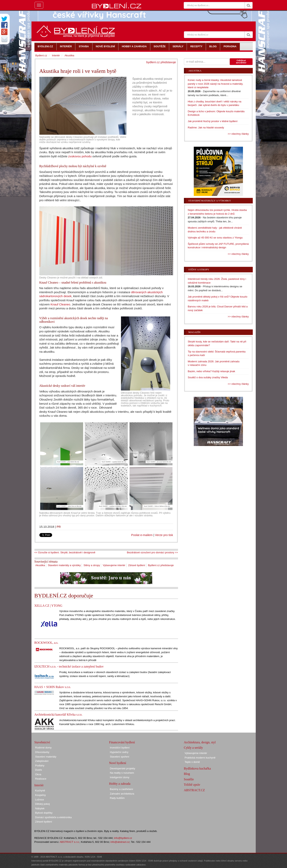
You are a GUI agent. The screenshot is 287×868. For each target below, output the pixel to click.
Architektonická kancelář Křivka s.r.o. (58, 715)
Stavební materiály (46, 757)
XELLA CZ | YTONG (48, 606)
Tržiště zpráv (192, 785)
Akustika (40, 565)
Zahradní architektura (122, 794)
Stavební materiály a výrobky (64, 565)
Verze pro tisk (164, 535)
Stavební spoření (120, 757)
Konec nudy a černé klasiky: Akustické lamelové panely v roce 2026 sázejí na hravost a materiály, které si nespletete (216, 84)
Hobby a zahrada (120, 784)
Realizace (41, 779)
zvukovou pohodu (80, 156)
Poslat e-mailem (142, 535)
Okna (38, 774)
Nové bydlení (118, 763)
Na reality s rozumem (122, 773)
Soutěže (189, 779)
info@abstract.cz (120, 842)
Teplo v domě (192, 762)
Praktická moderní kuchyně (200, 758)
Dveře (39, 770)
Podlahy (40, 766)
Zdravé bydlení (137, 565)
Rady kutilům (117, 798)
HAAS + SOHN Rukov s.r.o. (53, 687)
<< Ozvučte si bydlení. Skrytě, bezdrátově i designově (65, 552)
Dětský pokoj (42, 804)
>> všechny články (238, 134)
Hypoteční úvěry (119, 752)
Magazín (194, 332)
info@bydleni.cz (123, 838)
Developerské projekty (123, 768)
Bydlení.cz (41, 55)
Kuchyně (40, 791)
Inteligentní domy (120, 777)
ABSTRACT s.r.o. (70, 842)
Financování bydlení (122, 742)
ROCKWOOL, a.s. (46, 643)
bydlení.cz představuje (161, 62)
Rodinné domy (43, 748)
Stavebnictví (42, 742)
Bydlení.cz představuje (161, 565)
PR (59, 527)
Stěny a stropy (92, 565)
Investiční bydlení (120, 748)
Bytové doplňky (44, 813)
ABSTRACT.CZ (194, 790)
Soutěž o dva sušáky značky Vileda (208, 377)
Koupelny (41, 795)
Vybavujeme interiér (114, 565)
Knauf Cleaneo (60, 304)
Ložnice (40, 800)
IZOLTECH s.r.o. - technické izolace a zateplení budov (69, 666)
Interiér (56, 55)
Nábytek (40, 808)
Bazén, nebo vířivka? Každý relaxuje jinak (212, 371)
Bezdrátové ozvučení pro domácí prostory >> (152, 552)
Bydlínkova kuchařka (197, 768)
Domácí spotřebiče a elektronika (54, 817)
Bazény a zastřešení (122, 789)
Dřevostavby (42, 752)
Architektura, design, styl (200, 742)
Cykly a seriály (193, 748)
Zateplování (42, 761)
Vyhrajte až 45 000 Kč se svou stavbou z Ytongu (215, 238)
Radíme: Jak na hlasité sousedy (206, 128)
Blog (187, 774)
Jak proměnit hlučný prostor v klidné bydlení (213, 121)
